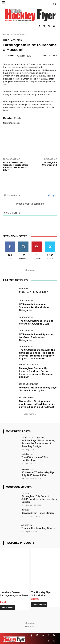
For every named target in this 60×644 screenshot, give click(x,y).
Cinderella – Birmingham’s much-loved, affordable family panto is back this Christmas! (37, 404)
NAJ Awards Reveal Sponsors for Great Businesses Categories (36, 337)
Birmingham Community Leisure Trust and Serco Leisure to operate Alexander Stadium (36, 373)
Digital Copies (27, 454)
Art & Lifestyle (28, 525)
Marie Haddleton (19, 34)
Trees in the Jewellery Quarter (39, 528)
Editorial (24, 289)
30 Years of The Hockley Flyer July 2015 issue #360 (38, 474)
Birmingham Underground (50, 164)
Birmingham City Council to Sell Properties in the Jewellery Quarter (39, 499)
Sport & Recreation (29, 365)
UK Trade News (26, 301)
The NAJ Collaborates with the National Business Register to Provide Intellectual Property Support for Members (37, 354)
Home (6, 34)
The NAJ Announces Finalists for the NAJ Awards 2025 (36, 322)
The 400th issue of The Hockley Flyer (35, 459)
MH (13, 56)
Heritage (25, 510)
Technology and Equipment (33, 437)
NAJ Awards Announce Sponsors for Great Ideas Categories (34, 307)
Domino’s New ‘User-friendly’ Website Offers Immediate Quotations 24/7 (16, 166)
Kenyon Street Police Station (38, 513)
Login (52, 195)
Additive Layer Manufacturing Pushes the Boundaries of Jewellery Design (38, 443)
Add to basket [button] (8, 607)
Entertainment (26, 398)
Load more (30, 414)
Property (25, 493)
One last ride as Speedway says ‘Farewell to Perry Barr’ (38, 389)
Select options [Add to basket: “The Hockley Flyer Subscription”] (39, 604)
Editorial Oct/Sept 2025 (34, 292)
